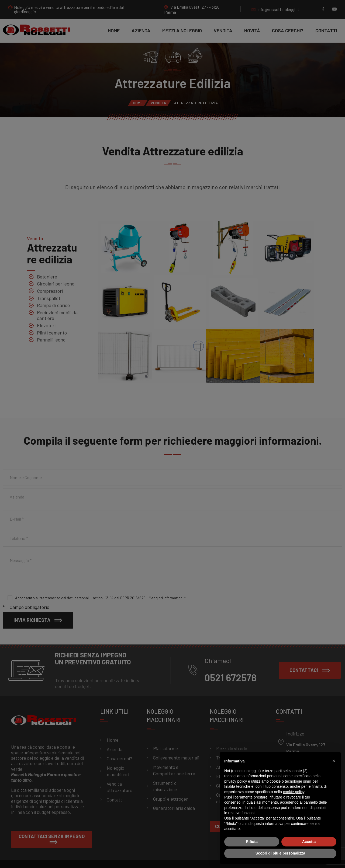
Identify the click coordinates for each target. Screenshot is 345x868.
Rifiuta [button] (252, 842)
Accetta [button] (309, 842)
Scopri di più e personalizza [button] (280, 853)
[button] (334, 761)
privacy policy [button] (236, 781)
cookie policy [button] (294, 792)
